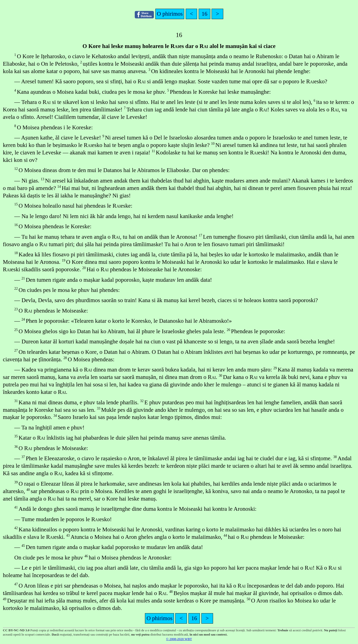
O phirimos (170, 14)
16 (204, 14)
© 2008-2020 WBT (179, 639)
